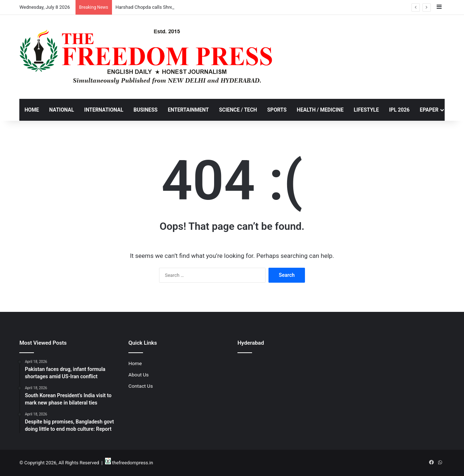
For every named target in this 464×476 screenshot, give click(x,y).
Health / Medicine (320, 110)
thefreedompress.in (133, 463)
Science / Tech (238, 110)
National (62, 110)
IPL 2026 (399, 110)
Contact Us (141, 386)
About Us (139, 375)
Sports (277, 110)
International (104, 110)
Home (32, 110)
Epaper (429, 110)
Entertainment (188, 110)
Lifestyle (366, 110)
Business (146, 110)
